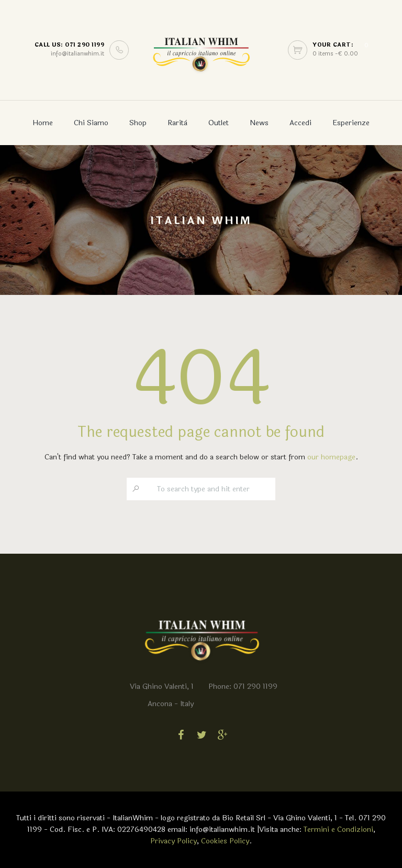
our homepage (331, 457)
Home (43, 123)
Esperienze (351, 123)
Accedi (300, 123)
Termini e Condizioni (338, 829)
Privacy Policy (174, 841)
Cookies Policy (225, 841)
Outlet (219, 123)
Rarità (177, 123)
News (259, 123)
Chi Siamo (91, 123)
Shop (138, 123)
